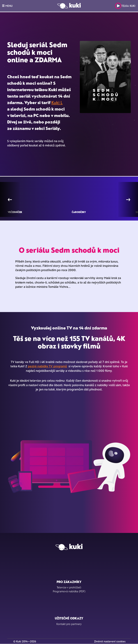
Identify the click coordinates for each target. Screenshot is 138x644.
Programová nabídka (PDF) (69, 591)
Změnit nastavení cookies (110, 641)
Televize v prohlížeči (69, 587)
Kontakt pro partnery (69, 624)
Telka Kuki (125, 6)
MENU (7, 6)
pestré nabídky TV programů (47, 366)
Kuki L (57, 102)
